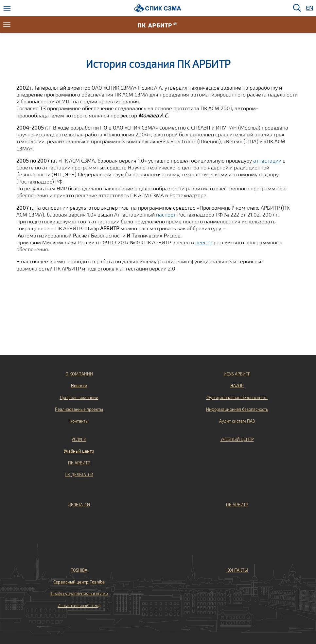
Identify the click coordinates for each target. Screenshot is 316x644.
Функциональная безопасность (237, 397)
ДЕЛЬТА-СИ (79, 505)
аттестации (267, 160)
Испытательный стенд (79, 605)
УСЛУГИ (79, 439)
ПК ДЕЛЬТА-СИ (79, 475)
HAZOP (237, 386)
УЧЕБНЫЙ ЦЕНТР (237, 439)
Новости (79, 386)
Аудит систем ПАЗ (237, 421)
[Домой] (158, 8)
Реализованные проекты (79, 409)
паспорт (166, 214)
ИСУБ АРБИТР (237, 374)
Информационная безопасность (237, 409)
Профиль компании (79, 397)
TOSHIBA (79, 570)
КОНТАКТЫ (237, 570)
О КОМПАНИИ (79, 374)
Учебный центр (79, 451)
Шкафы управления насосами (79, 594)
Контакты (79, 421)
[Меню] (7, 8)
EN (309, 8)
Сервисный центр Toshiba (79, 582)
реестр (203, 242)
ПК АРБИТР (79, 463)
